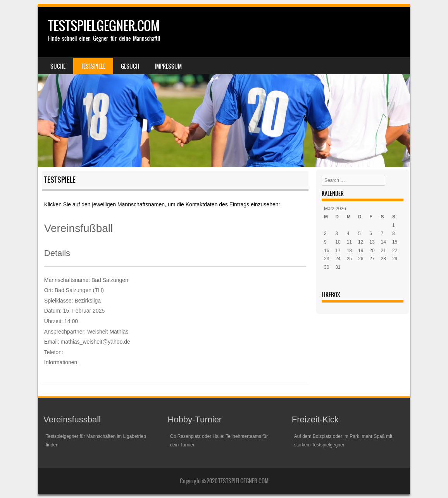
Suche (58, 66)
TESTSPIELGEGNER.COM (104, 26)
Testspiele (93, 66)
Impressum (168, 66)
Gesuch (130, 66)
